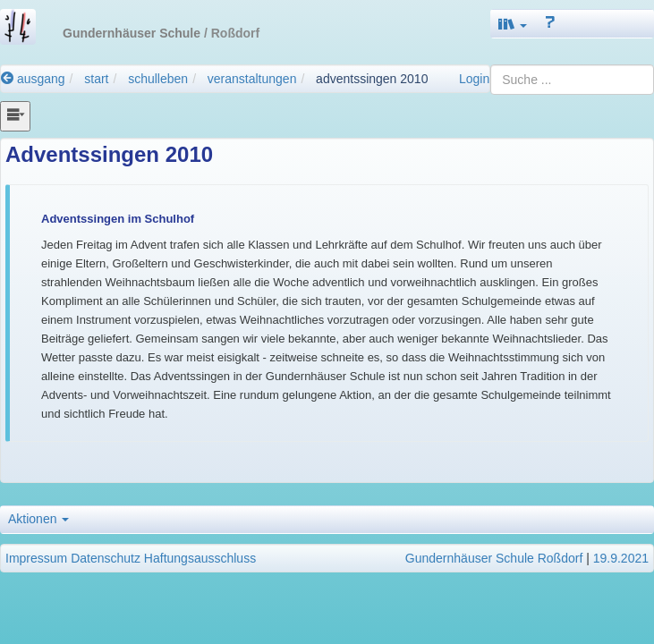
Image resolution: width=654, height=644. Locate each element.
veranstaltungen (252, 79)
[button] (513, 24)
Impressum (36, 558)
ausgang (33, 79)
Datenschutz (106, 558)
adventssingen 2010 (372, 79)
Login (474, 79)
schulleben (158, 79)
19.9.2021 (621, 558)
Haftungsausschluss (200, 558)
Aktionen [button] (38, 519)
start (96, 79)
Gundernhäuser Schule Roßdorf (494, 558)
